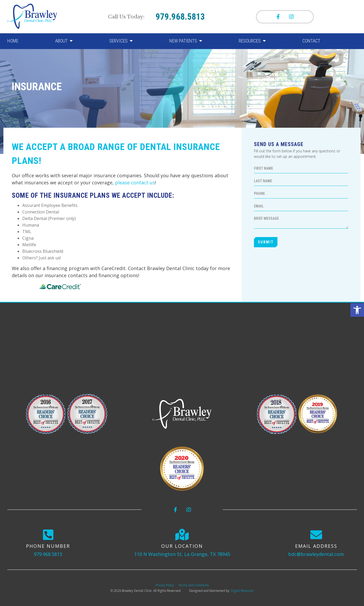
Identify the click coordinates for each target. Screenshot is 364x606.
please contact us (135, 183)
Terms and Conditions (194, 585)
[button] (357, 310)
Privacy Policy (165, 585)
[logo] (182, 414)
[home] (32, 17)
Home (13, 41)
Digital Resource (242, 591)
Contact (311, 41)
